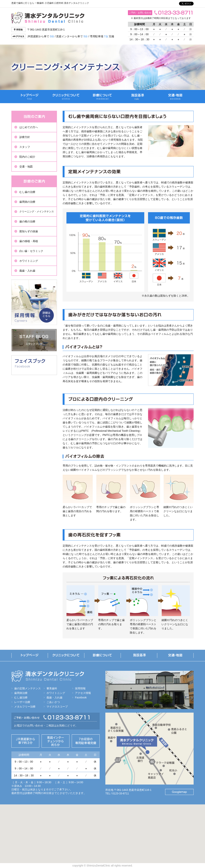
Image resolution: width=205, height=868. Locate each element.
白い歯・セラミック (31, 251)
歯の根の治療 (27, 221)
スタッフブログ (34, 340)
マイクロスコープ (57, 707)
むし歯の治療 (27, 192)
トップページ (30, 97)
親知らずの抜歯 (29, 231)
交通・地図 (175, 97)
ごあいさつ (53, 702)
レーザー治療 (22, 702)
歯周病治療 (21, 693)
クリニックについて (66, 97)
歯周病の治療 (27, 202)
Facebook (81, 697)
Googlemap (179, 792)
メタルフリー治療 (25, 707)
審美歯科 (52, 688)
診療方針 (25, 137)
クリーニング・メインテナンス (37, 212)
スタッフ (25, 147)
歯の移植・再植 (29, 241)
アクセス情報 (83, 693)
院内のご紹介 (27, 157)
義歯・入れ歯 (27, 271)
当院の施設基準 (139, 97)
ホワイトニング (29, 261)
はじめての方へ (29, 127)
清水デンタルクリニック (48, 18)
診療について (102, 97)
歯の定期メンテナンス (28, 688)
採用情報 (34, 302)
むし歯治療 (21, 697)
